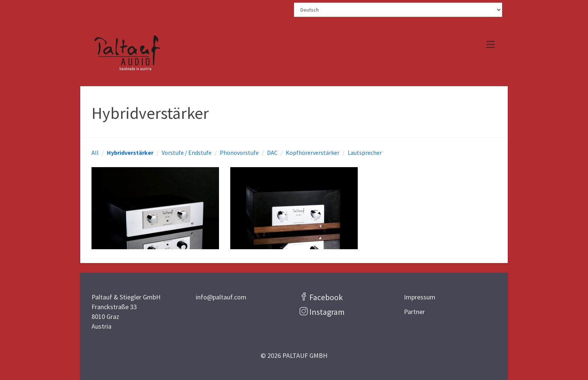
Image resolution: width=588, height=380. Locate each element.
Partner (414, 312)
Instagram (327, 312)
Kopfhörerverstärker (313, 153)
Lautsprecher (365, 153)
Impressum (420, 297)
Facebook (326, 297)
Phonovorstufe (239, 153)
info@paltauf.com (221, 297)
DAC (272, 153)
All (95, 153)
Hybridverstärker (130, 153)
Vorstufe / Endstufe (187, 153)
